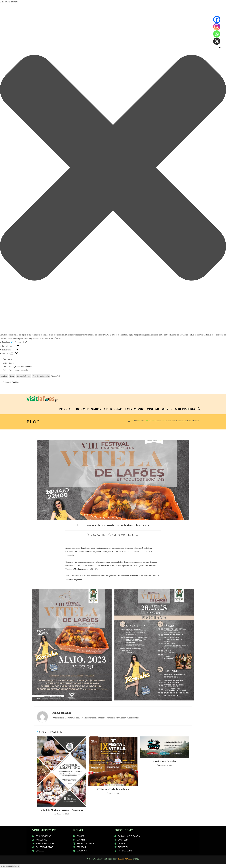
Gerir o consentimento (10, 866)
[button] (113, 168)
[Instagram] (217, 27)
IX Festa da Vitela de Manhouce (113, 789)
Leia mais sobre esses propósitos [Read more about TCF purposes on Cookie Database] (16, 370)
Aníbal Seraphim (98, 535)
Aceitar (4, 376)
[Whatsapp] (217, 34)
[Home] (129, 421)
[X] (217, 41)
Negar (12, 376)
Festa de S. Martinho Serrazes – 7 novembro (61, 810)
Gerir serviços (9, 363)
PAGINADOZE (125, 859)
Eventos (136, 535)
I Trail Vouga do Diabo (165, 761)
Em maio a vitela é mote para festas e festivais (182, 421)
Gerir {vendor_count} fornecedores (17, 367)
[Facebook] (217, 20)
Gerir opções (8, 359)
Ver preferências (23, 376)
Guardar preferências (41, 376)
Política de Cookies (11, 382)
